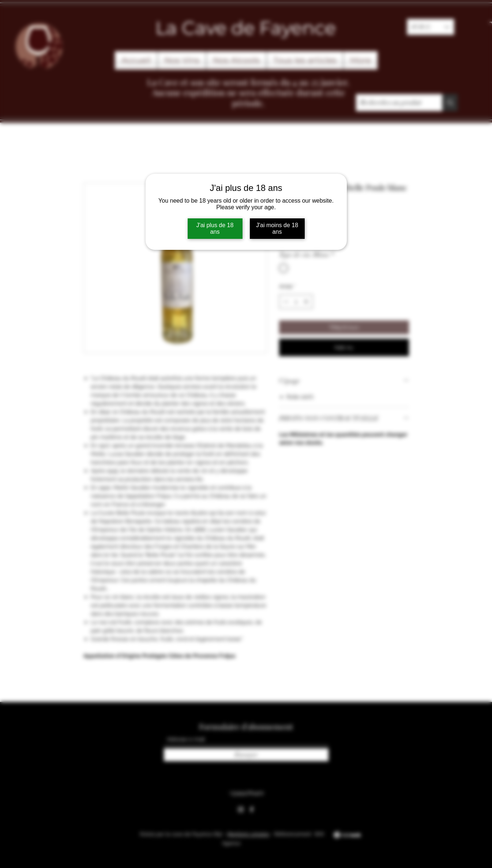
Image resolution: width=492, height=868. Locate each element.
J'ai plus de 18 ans (215, 228)
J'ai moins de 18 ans (277, 228)
